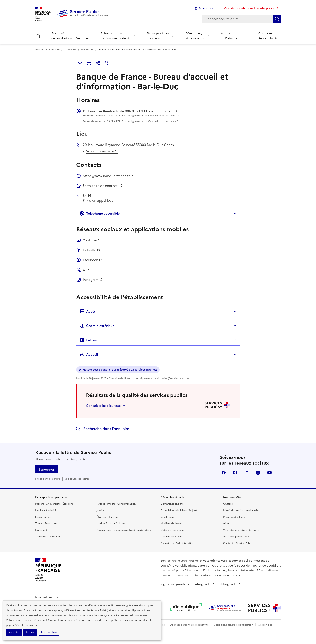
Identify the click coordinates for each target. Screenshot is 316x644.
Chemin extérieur (97, 326)
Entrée (88, 340)
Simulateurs (167, 517)
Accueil (40, 50)
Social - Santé (43, 517)
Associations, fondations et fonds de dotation (124, 530)
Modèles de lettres (172, 523)
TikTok (235, 473)
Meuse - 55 (87, 50)
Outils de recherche (172, 530)
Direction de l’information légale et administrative (222, 571)
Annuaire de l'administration (177, 543)
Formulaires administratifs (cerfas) (181, 510)
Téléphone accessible (100, 213)
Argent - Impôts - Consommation (116, 504)
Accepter (14, 632)
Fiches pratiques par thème (158, 36)
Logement (41, 530)
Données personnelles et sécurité (189, 625)
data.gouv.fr (230, 584)
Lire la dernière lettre (48, 479)
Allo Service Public (171, 537)
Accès (88, 311)
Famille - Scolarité (46, 510)
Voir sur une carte (102, 151)
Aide (226, 523)
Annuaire (54, 50)
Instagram (93, 280)
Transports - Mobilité (48, 537)
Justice (101, 510)
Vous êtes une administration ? (241, 530)
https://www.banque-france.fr (108, 176)
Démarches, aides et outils (195, 36)
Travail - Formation (46, 523)
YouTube (92, 240)
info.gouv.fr (205, 584)
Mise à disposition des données (241, 510)
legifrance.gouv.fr (175, 584)
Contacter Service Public (268, 36)
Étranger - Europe (107, 517)
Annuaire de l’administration (234, 36)
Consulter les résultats (103, 406)
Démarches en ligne (172, 504)
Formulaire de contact (103, 186)
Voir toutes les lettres (77, 479)
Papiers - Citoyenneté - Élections (54, 504)
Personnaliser (49, 632)
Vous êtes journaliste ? (236, 537)
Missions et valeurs (234, 517)
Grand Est (70, 50)
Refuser (30, 632)
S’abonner (46, 469)
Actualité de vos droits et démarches (70, 36)
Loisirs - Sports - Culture (111, 523)
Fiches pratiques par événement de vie (115, 36)
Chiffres (228, 504)
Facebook (92, 260)
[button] (107, 63)
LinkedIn (92, 250)
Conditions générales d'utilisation (233, 625)
